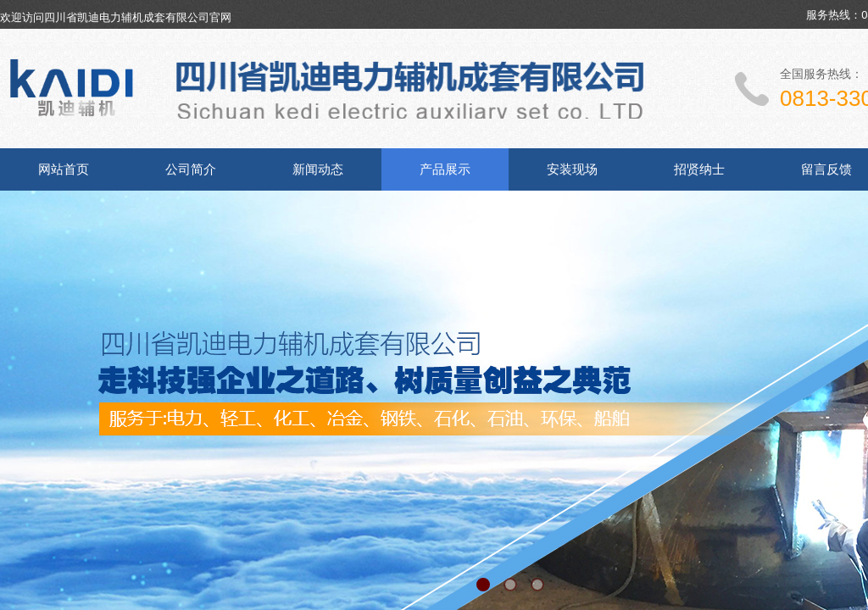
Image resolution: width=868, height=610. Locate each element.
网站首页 (64, 169)
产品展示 (445, 169)
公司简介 (191, 169)
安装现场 (572, 169)
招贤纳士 (699, 169)
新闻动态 (318, 169)
